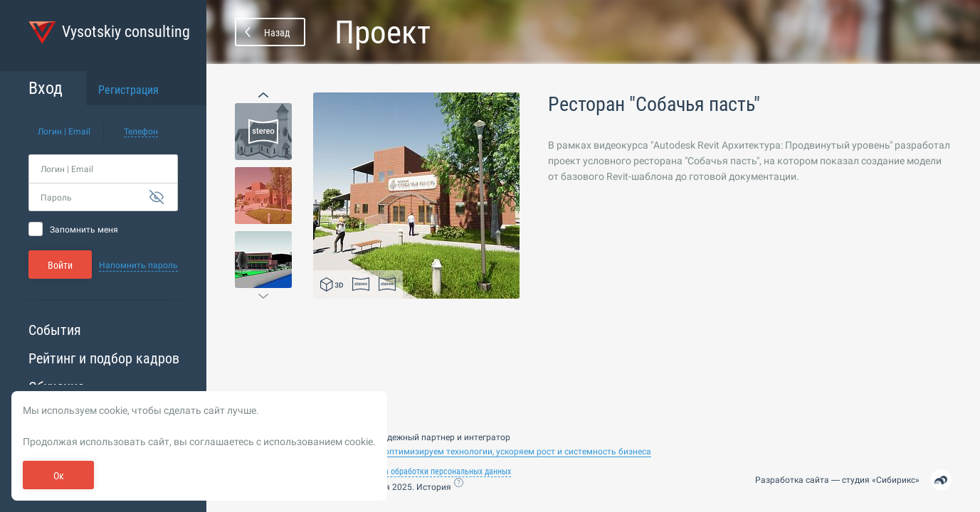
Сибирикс (896, 480)
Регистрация (128, 90)
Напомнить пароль (138, 265)
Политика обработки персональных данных (433, 471)
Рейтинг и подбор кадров (104, 358)
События (55, 330)
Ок (59, 476)
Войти (60, 265)
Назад (277, 33)
